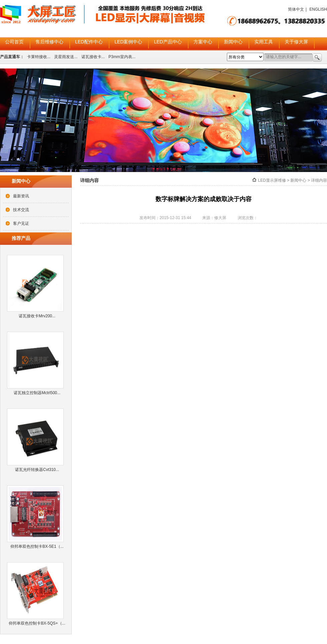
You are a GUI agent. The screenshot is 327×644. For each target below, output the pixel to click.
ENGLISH (318, 9)
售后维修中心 (49, 42)
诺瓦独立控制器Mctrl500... (37, 393)
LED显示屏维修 (272, 180)
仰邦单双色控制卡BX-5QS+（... (37, 623)
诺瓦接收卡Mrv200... (37, 316)
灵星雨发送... (66, 57)
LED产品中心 (168, 42)
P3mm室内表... (122, 57)
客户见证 (21, 223)
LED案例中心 (128, 42)
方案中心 (203, 42)
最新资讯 (21, 196)
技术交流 (21, 210)
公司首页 (14, 42)
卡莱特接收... (39, 57)
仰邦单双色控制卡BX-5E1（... (37, 546)
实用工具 (264, 42)
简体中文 (296, 9)
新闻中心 (233, 42)
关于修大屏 (296, 42)
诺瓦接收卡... (93, 57)
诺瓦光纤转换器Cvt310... (37, 470)
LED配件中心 (89, 42)
